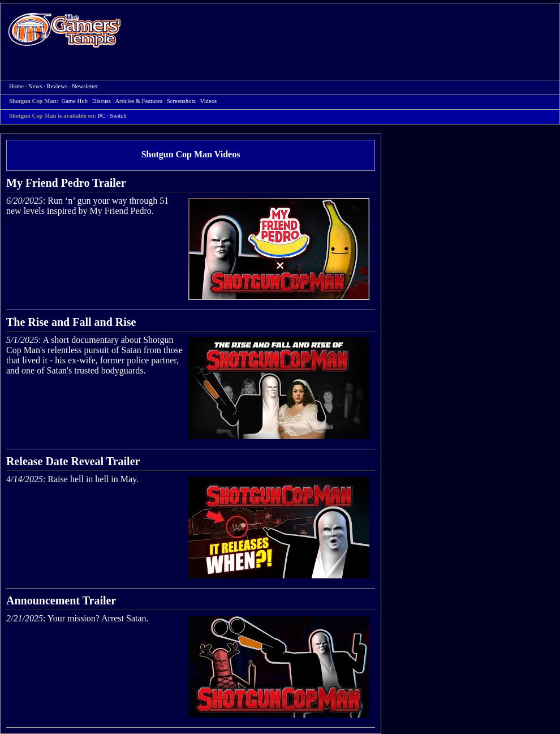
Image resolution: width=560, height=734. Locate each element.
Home (64, 30)
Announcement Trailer (61, 600)
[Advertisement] (263, 85)
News (35, 86)
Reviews (57, 86)
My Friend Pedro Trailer (66, 183)
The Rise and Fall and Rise (71, 322)
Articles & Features (138, 101)
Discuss (102, 101)
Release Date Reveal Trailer (73, 461)
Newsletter (85, 86)
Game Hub (74, 101)
